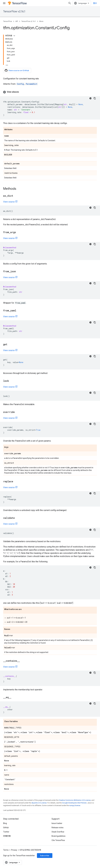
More (41, 21)
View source (9, 202)
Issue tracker (57, 823)
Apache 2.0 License (39, 803)
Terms (6, 850)
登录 (95, 3)
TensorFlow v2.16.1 (14, 11)
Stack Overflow (58, 832)
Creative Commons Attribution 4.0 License (75, 800)
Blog (5, 823)
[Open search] (70, 3)
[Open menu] (4, 3)
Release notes (58, 828)
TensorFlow (8, 21)
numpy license (75, 805)
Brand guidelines (59, 836)
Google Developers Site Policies (74, 803)
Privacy (14, 850)
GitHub (6, 828)
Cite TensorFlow (58, 840)
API (17, 21)
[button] (50, 92)
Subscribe (45, 856)
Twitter (6, 832)
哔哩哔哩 (7, 836)
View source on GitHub (17, 70)
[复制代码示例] (95, 98)
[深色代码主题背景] (91, 98)
